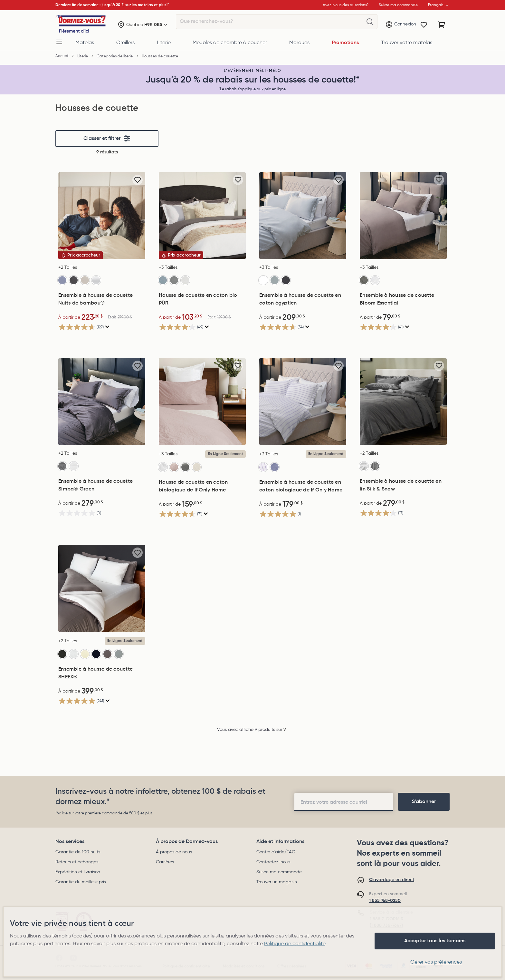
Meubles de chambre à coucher (230, 43)
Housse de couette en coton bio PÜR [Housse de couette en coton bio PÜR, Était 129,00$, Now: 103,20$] (198, 299)
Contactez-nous (273, 862)
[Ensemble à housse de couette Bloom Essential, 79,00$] (403, 216)
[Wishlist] (424, 25)
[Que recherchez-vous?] (370, 22)
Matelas (85, 43)
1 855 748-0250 (385, 901)
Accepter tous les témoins (435, 941)
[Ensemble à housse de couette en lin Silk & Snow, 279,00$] (403, 402)
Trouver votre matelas (407, 43)
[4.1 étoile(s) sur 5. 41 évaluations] (403, 327)
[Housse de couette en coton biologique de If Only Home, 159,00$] (202, 402)
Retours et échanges (77, 862)
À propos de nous (174, 852)
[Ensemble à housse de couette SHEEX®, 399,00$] (102, 588)
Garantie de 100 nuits (78, 852)
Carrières (165, 862)
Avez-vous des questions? (346, 5)
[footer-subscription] (424, 802)
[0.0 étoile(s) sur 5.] (102, 513)
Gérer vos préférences (436, 962)
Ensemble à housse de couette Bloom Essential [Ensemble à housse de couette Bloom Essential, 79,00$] (397, 299)
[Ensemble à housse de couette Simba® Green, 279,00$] (102, 402)
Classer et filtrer (107, 139)
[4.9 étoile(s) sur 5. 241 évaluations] (102, 701)
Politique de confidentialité (295, 944)
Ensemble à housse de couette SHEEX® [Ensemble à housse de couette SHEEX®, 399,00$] (95, 673)
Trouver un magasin (277, 882)
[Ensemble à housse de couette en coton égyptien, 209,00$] (303, 216)
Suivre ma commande (279, 872)
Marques (299, 43)
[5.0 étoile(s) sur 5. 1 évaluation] (303, 514)
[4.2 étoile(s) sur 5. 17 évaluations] (403, 513)
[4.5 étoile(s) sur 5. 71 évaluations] (202, 514)
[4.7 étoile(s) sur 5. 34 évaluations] (303, 327)
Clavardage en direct (392, 880)
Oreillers (125, 43)
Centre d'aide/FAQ (276, 852)
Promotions (345, 43)
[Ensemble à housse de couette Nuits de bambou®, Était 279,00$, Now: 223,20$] (102, 216)
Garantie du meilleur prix (81, 882)
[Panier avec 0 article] (442, 25)
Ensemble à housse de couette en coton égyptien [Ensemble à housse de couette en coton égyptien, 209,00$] (300, 299)
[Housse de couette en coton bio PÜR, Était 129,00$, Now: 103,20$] (202, 216)
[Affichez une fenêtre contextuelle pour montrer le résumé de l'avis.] (107, 327)
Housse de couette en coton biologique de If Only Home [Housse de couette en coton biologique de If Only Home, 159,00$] (193, 486)
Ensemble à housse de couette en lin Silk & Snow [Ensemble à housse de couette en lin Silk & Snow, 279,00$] (401, 485)
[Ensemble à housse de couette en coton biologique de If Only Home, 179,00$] (303, 402)
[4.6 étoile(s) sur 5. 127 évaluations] (102, 327)
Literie (164, 43)
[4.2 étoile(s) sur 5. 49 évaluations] (202, 327)
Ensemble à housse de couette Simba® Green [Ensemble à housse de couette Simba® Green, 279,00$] (95, 485)
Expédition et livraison (78, 872)
